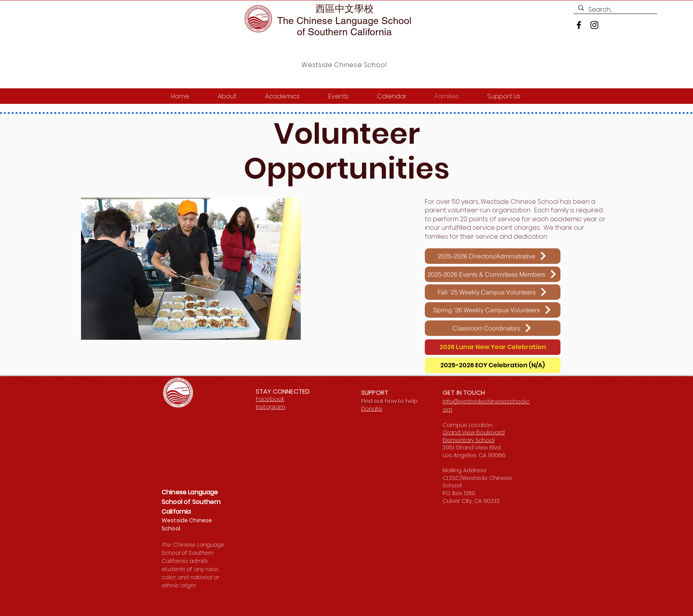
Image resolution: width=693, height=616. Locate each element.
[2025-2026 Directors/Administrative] (493, 256)
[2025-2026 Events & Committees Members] (493, 274)
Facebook (270, 399)
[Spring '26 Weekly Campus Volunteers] (493, 310)
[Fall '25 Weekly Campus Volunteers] (493, 292)
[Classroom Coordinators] (493, 328)
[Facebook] (579, 25)
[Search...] (615, 10)
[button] (191, 269)
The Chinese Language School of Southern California (344, 26)
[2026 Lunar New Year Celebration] (493, 347)
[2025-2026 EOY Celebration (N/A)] (493, 365)
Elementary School (469, 440)
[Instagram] (594, 25)
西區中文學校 (345, 9)
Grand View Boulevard (474, 432)
